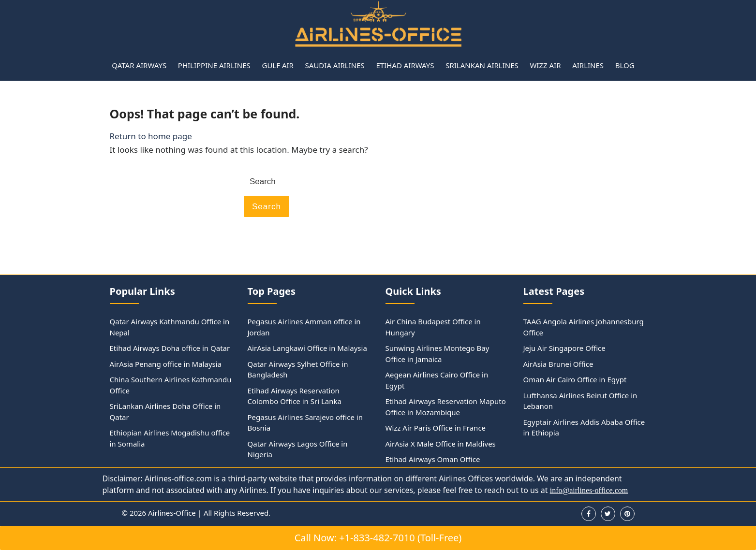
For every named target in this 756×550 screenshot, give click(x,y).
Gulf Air (277, 65)
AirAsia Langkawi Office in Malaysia (307, 348)
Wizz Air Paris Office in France (436, 428)
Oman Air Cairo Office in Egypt (575, 379)
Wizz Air (545, 65)
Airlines (588, 65)
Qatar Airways (139, 65)
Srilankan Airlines (482, 65)
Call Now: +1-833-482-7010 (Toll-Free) (378, 538)
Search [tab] (267, 207)
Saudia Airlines (335, 65)
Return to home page (151, 136)
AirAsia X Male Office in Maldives (441, 444)
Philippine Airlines (214, 65)
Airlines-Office (172, 513)
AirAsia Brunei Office (558, 364)
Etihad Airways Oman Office (433, 459)
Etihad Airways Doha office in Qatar (170, 348)
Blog (625, 65)
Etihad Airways (405, 65)
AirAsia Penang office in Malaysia (166, 364)
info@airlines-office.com (589, 490)
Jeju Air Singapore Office (564, 348)
